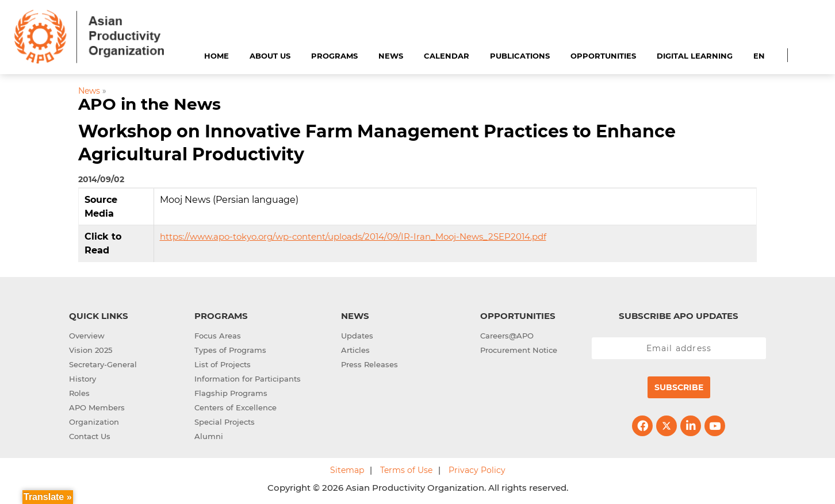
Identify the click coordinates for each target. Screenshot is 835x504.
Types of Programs (230, 350)
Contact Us (90, 436)
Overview (87, 336)
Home (217, 56)
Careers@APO (507, 336)
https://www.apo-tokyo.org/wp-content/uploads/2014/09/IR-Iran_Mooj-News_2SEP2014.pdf (353, 236)
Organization (94, 422)
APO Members (97, 407)
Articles (355, 350)
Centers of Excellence (235, 407)
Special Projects (225, 422)
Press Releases (369, 364)
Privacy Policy (477, 470)
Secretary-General (103, 364)
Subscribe (679, 387)
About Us (270, 56)
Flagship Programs (231, 393)
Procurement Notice (519, 350)
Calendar (447, 56)
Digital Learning (695, 56)
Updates (357, 336)
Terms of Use (406, 470)
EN (759, 56)
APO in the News (150, 104)
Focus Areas (218, 336)
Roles (79, 393)
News (391, 56)
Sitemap (347, 470)
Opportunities (603, 56)
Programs (334, 56)
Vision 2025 (91, 350)
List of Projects (223, 364)
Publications (520, 56)
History (83, 379)
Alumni (209, 436)
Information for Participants (248, 379)
